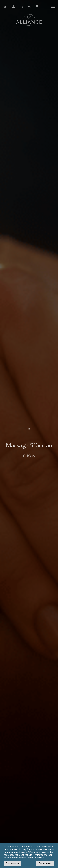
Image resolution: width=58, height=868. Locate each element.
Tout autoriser (45, 863)
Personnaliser (13, 863)
